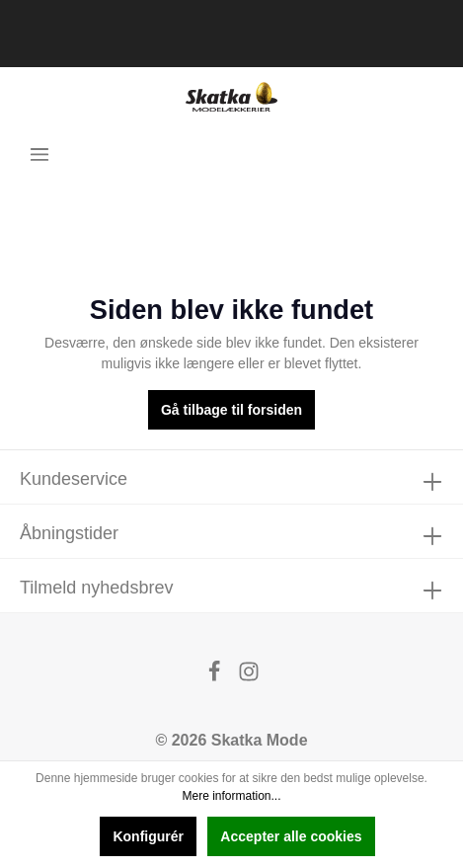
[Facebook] (216, 677)
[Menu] (39, 154)
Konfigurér (148, 836)
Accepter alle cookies (291, 836)
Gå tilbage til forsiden (231, 410)
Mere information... (231, 796)
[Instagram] (249, 677)
